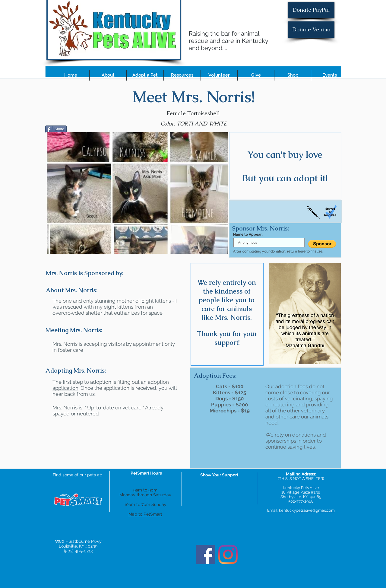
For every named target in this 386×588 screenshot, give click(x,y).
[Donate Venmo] (311, 30)
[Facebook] (206, 555)
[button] (108, 75)
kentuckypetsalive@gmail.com (307, 510)
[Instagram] (228, 555)
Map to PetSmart (145, 514)
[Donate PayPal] (311, 10)
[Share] (56, 129)
